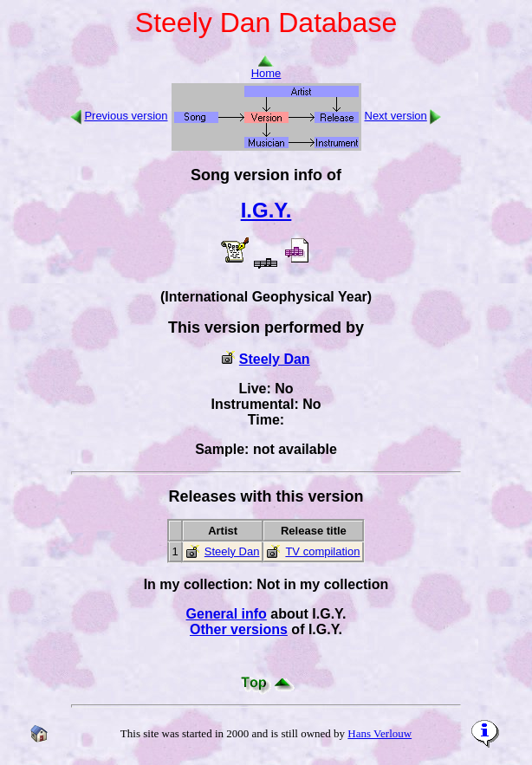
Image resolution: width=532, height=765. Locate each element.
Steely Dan (275, 359)
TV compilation (322, 551)
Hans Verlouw (380, 733)
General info (227, 614)
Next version (396, 116)
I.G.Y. (266, 210)
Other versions (239, 629)
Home (266, 68)
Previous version (126, 116)
